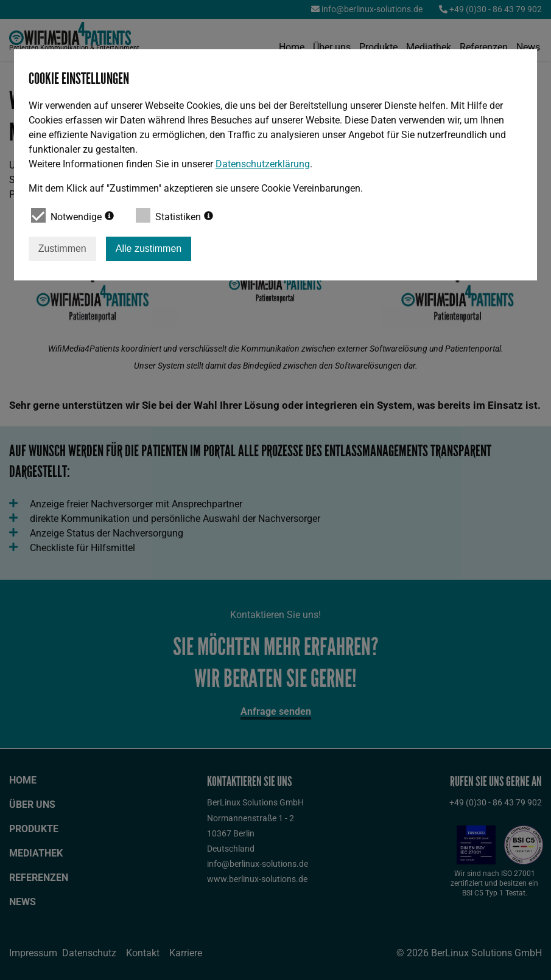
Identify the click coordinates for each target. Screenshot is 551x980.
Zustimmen (62, 248)
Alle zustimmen (149, 248)
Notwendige (72, 215)
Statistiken (174, 215)
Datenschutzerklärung (263, 164)
